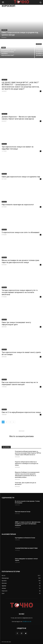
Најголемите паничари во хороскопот (18, 205)
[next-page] (14, 422)
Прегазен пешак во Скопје (23, 512)
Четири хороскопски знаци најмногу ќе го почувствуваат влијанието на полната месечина (20, 292)
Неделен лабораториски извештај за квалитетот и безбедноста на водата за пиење (27, 463)
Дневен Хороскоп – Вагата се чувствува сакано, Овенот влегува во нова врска (19, 118)
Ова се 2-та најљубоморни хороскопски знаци (21, 412)
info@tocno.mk (27, 621)
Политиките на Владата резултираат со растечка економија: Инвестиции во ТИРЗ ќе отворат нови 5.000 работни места (28, 453)
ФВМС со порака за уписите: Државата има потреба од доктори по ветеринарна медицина (28, 524)
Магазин (4, 144)
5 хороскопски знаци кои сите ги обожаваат (21, 232)
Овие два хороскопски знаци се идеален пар (21, 177)
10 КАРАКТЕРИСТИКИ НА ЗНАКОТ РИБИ (26, 548)
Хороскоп (4, 30)
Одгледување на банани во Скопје (25, 538)
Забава (4, 48)
